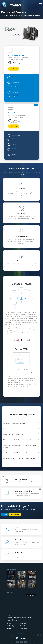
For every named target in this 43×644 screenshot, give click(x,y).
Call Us (5, 514)
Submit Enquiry (15, 514)
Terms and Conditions (28, 635)
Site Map (21, 635)
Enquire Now (14, 69)
